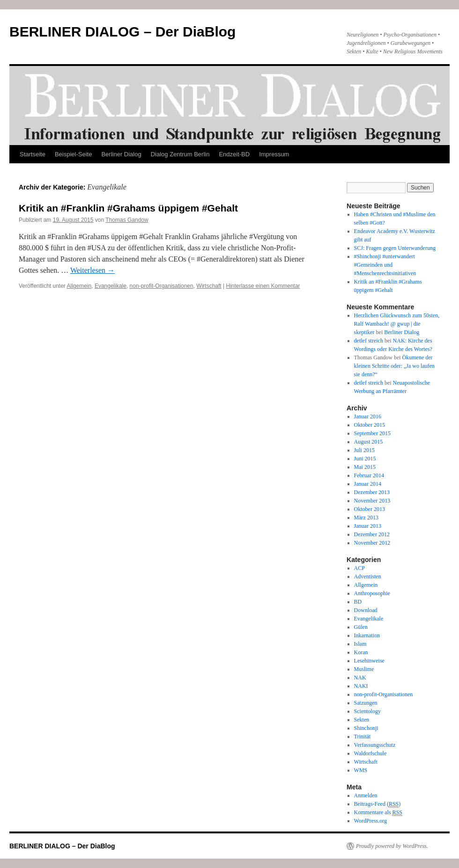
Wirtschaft (209, 286)
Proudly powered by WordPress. (392, 846)
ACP (359, 568)
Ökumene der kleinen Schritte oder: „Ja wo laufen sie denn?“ (394, 366)
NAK (360, 678)
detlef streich (369, 341)
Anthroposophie (372, 593)
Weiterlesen (93, 270)
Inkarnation (367, 635)
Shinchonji (366, 728)
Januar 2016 (368, 416)
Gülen (361, 627)
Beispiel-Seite (74, 154)
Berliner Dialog (121, 154)
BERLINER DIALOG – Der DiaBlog (122, 32)
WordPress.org (370, 821)
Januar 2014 (368, 484)
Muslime (364, 669)
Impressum (274, 154)
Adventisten (368, 576)
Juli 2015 (364, 450)
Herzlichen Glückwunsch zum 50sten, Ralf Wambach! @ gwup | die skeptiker (397, 324)
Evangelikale (111, 286)
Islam (360, 644)
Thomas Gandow (127, 220)
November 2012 (372, 543)
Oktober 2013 (370, 509)
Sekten (362, 720)
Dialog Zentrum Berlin (180, 154)
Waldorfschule (370, 753)
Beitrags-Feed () (378, 804)
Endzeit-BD (234, 154)
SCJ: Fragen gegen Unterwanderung (395, 248)
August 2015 (369, 442)
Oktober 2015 (370, 425)
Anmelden (366, 795)
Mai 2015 (365, 467)
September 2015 (372, 433)
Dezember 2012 (372, 534)
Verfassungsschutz (375, 745)
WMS (361, 770)
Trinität (363, 737)
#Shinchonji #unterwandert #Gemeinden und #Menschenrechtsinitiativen (385, 265)
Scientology (367, 711)
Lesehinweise (369, 661)
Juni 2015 (365, 459)
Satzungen (366, 703)
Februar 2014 (369, 475)
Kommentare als (378, 813)
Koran (361, 652)
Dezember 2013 (372, 492)
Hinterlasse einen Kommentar (263, 286)
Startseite (33, 154)
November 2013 (372, 501)
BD (358, 602)
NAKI (361, 686)
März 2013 (366, 518)
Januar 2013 (368, 526)
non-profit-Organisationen (162, 286)
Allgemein (79, 286)
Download (366, 610)
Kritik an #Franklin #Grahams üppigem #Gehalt (128, 208)
